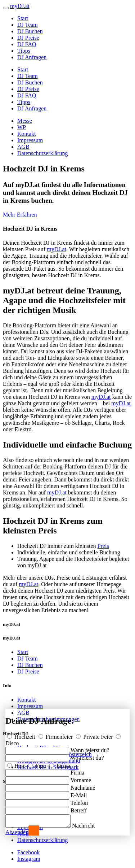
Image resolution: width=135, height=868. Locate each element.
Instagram (29, 859)
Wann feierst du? (90, 748)
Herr (17, 764)
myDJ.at (57, 249)
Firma (60, 764)
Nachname (83, 786)
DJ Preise (28, 38)
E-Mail (79, 793)
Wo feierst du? (87, 756)
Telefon (79, 801)
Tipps (24, 51)
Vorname (81, 778)
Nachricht (91, 826)
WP (22, 127)
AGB (23, 147)
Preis (103, 546)
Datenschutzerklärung (42, 153)
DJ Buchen (30, 31)
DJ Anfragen (32, 57)
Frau (38, 764)
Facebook (28, 852)
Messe (25, 121)
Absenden (17, 832)
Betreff (79, 808)
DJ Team (28, 25)
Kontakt (27, 134)
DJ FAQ (27, 44)
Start (23, 18)
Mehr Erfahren (20, 215)
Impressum (30, 140)
